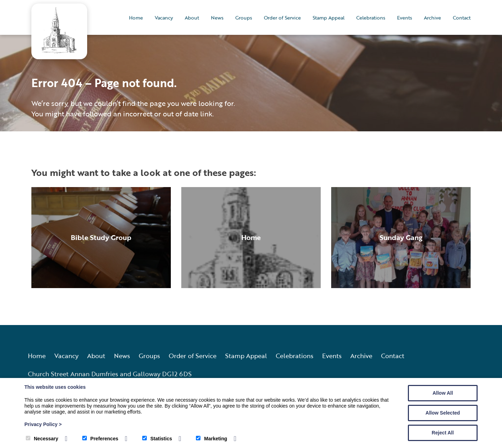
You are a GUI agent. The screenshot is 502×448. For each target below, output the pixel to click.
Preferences (100, 439)
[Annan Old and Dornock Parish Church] (59, 51)
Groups (244, 18)
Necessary (42, 439)
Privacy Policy (43, 424)
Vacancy (164, 18)
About (192, 18)
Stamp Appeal (329, 18)
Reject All (443, 433)
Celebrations (371, 18)
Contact (462, 18)
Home (136, 18)
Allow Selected (443, 413)
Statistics (157, 439)
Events (405, 18)
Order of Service (282, 18)
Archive (432, 18)
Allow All (443, 393)
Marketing (211, 439)
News (217, 18)
